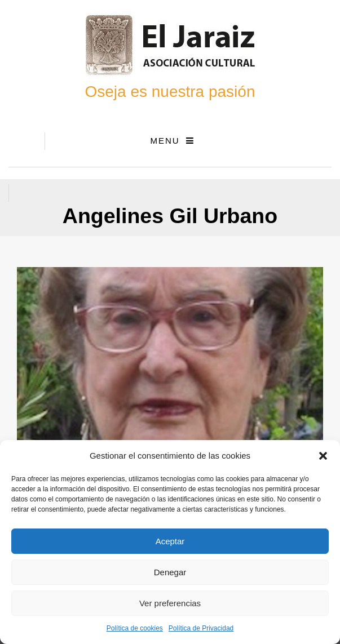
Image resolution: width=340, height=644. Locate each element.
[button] (323, 456)
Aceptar (170, 541)
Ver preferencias (170, 603)
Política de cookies (135, 628)
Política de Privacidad (201, 628)
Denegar (170, 572)
